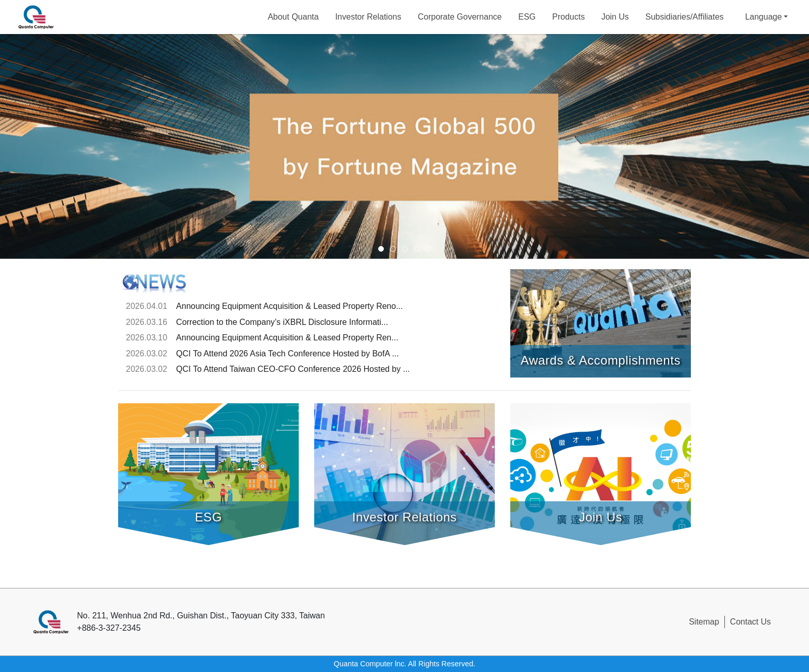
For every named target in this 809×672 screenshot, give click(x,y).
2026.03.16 (147, 322)
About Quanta (293, 17)
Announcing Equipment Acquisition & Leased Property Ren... (287, 338)
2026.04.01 (147, 306)
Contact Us (750, 622)
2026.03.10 (147, 338)
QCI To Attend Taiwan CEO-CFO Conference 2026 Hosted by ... (293, 369)
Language (763, 17)
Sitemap (704, 622)
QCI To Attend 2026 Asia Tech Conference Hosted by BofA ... (287, 354)
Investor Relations (368, 17)
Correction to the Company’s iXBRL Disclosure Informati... (282, 322)
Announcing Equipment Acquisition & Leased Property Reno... (289, 306)
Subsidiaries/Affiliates (685, 17)
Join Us (615, 17)
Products (568, 17)
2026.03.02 (147, 354)
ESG (527, 17)
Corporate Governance (460, 17)
